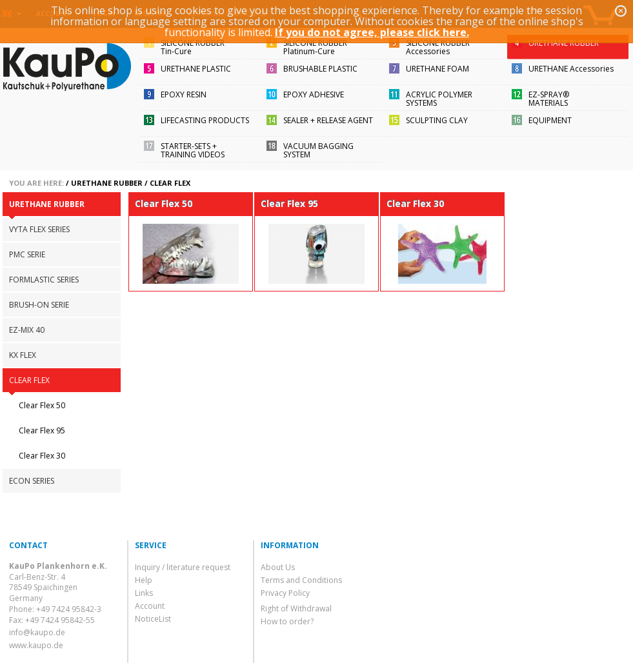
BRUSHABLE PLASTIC (320, 69)
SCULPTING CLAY (437, 120)
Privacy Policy (285, 593)
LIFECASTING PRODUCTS (205, 120)
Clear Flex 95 (42, 430)
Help (144, 580)
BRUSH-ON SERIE (39, 305)
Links (144, 593)
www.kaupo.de (36, 645)
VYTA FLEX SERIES (39, 229)
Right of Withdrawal (296, 608)
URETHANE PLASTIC (196, 69)
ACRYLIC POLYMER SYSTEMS (439, 99)
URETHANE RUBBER (564, 43)
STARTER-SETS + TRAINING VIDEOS (193, 150)
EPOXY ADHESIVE (314, 94)
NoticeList (153, 619)
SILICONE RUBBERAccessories (438, 47)
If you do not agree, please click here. (372, 32)
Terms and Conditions (301, 580)
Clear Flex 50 (42, 405)
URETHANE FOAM (437, 69)
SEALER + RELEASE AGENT (328, 120)
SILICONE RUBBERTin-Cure (193, 47)
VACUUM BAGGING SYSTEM (318, 150)
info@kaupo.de (37, 632)
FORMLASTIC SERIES (44, 280)
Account (150, 606)
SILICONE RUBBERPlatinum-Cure (315, 47)
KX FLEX (23, 355)
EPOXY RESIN (184, 94)
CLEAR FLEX (170, 183)
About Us (278, 567)
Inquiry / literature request (183, 567)
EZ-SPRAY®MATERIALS (549, 99)
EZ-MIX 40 (27, 330)
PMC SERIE (27, 254)
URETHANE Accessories (571, 69)
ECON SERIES (32, 481)
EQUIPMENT (550, 120)
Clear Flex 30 (42, 456)
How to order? (287, 621)
